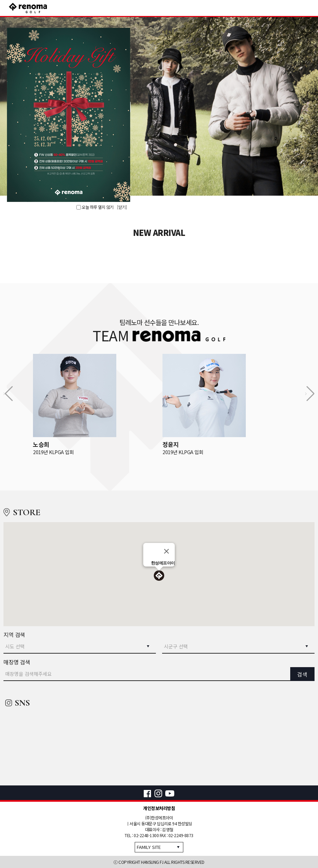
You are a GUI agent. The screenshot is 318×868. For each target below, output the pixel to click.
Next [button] (305, 106)
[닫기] (122, 207)
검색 (302, 674)
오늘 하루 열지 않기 (95, 207)
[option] (159, 106)
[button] (159, 576)
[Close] (167, 551)
